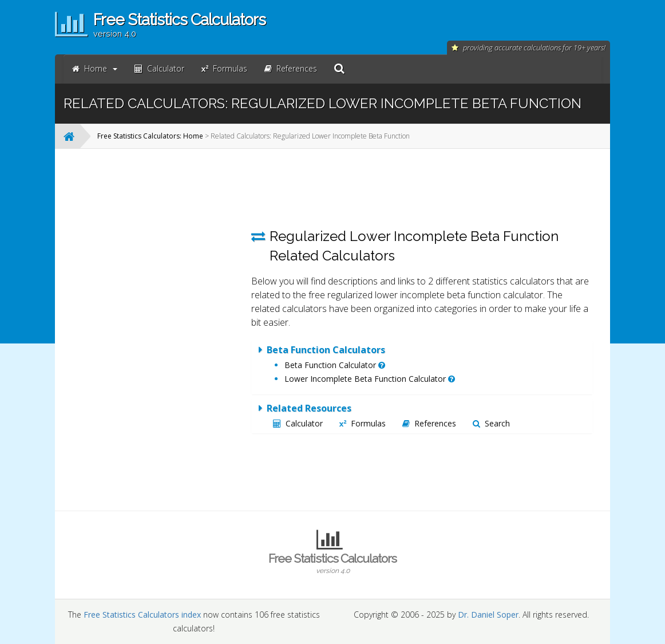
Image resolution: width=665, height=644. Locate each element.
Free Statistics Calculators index (142, 615)
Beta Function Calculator (335, 365)
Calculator (298, 423)
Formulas (363, 423)
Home (95, 68)
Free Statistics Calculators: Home (150, 136)
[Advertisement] (153, 329)
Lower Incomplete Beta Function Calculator (370, 379)
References (429, 423)
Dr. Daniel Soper (488, 615)
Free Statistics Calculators (332, 563)
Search (491, 423)
